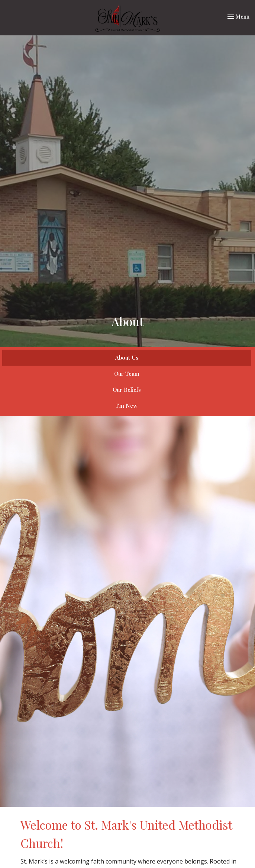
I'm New (127, 406)
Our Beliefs (127, 390)
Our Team (127, 373)
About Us (127, 357)
